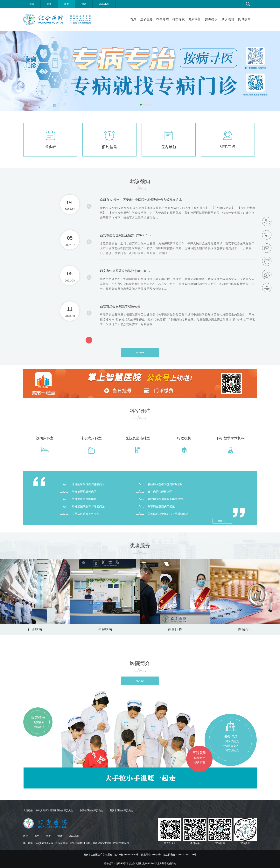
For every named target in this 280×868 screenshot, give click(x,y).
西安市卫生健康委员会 (121, 810)
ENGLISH (104, 4)
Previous (3, 71)
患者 (66, 4)
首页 (133, 19)
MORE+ (140, 353)
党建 (84, 4)
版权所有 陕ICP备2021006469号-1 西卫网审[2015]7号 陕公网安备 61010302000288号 (150, 855)
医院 (32, 4)
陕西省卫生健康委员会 (91, 810)
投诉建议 (211, 19)
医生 (49, 4)
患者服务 (147, 19)
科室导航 (178, 19)
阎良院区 (244, 19)
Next (277, 71)
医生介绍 (163, 19)
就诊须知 (228, 19)
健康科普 (194, 19)
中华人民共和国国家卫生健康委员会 (54, 810)
